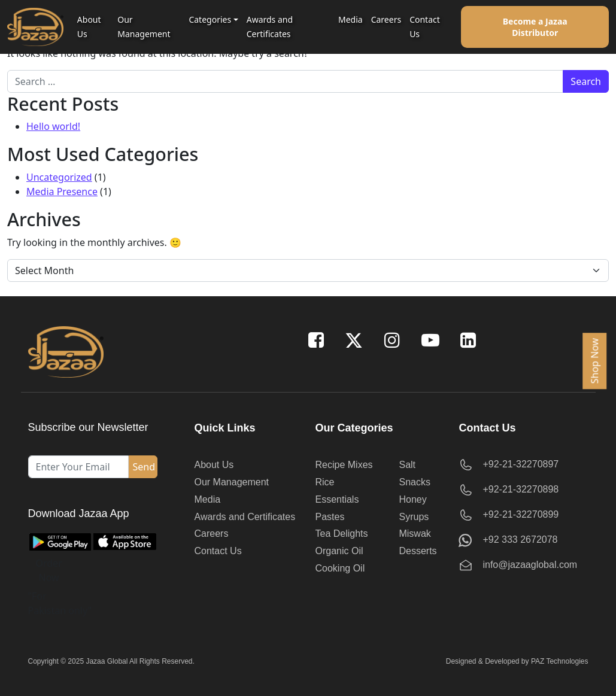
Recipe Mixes (344, 465)
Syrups (414, 517)
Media (351, 19)
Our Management (144, 27)
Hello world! (53, 126)
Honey (412, 499)
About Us (89, 27)
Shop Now (594, 360)
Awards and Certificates (270, 27)
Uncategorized (59, 177)
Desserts (418, 551)
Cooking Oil (340, 568)
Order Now (49, 570)
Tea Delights (342, 534)
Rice (325, 482)
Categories (210, 19)
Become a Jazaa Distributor (535, 27)
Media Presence (62, 192)
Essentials (337, 499)
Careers (386, 19)
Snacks (414, 482)
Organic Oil (339, 551)
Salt (407, 465)
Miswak (415, 534)
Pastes (330, 517)
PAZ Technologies (560, 661)
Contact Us (425, 27)
